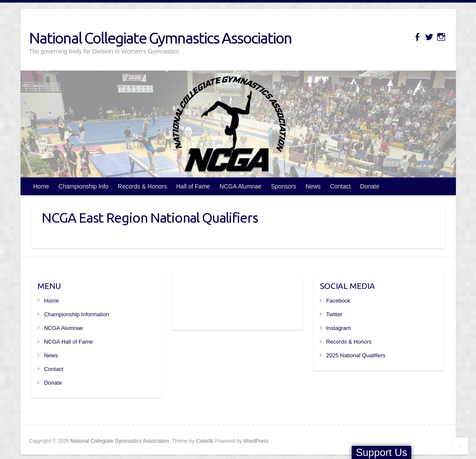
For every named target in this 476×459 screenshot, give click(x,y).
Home (41, 186)
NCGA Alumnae (240, 186)
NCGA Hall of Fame (68, 342)
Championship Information (77, 314)
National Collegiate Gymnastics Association (160, 38)
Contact (340, 186)
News (313, 186)
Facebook (339, 301)
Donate (370, 186)
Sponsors (283, 186)
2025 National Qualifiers (356, 355)
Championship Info (84, 186)
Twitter (334, 314)
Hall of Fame (193, 186)
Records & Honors (142, 186)
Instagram (339, 328)
